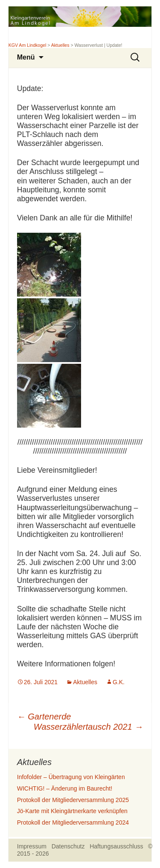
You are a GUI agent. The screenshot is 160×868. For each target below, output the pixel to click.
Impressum (32, 846)
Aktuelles (60, 45)
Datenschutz (68, 846)
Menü (26, 57)
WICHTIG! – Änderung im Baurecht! (65, 788)
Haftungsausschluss (116, 846)
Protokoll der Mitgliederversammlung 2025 (73, 800)
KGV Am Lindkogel (28, 45)
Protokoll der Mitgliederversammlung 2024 (73, 822)
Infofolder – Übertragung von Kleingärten (71, 777)
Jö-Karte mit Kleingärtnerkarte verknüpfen (72, 811)
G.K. (119, 682)
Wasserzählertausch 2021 (88, 727)
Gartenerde (44, 717)
